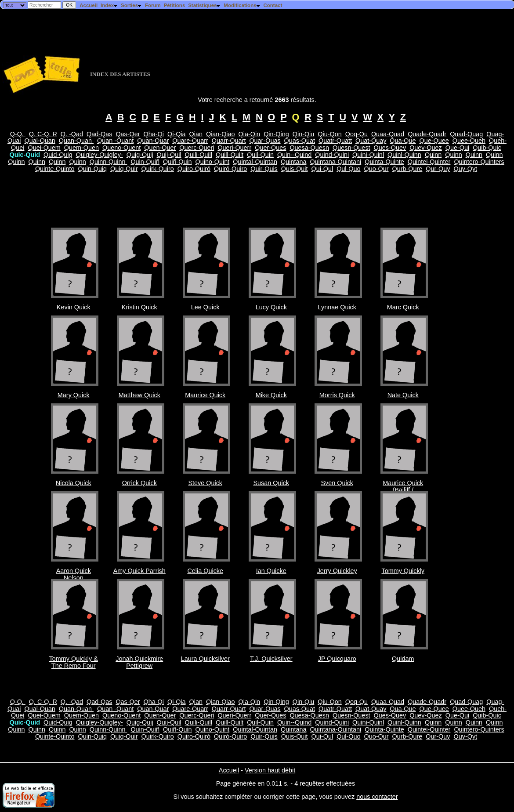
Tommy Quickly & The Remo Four (74, 662)
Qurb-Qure (407, 169)
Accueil (89, 5)
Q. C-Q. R (43, 134)
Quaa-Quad (388, 134)
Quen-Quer (160, 148)
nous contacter (377, 797)
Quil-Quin (260, 155)
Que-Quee (434, 141)
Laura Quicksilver (205, 659)
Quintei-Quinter (429, 162)
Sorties (131, 5)
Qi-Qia (177, 134)
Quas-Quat (300, 141)
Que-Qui (457, 148)
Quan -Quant (115, 141)
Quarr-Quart (229, 141)
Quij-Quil (169, 155)
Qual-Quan (40, 141)
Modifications (242, 5)
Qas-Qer (128, 134)
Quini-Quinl (368, 155)
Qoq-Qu (357, 134)
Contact (273, 5)
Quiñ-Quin (177, 162)
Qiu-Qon (329, 134)
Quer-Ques (270, 148)
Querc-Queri (197, 148)
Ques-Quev (390, 148)
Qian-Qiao (221, 134)
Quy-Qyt (466, 169)
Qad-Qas (99, 134)
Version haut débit (270, 770)
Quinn (433, 155)
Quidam (403, 659)
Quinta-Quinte (384, 162)
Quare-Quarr (190, 141)
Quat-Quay (371, 141)
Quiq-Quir (124, 169)
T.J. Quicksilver (271, 659)
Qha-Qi (154, 134)
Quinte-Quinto (55, 169)
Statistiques (204, 5)
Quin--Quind (294, 155)
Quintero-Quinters (479, 162)
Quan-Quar (153, 141)
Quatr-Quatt (335, 141)
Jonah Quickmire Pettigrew (139, 662)
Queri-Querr (234, 148)
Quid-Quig (58, 155)
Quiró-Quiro (230, 169)
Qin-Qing (276, 134)
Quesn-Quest (351, 148)
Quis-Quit (295, 169)
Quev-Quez (426, 148)
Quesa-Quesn (309, 148)
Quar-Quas (265, 141)
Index (109, 5)
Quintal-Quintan (255, 162)
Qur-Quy (438, 169)
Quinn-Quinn (109, 162)
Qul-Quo (348, 169)
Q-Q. (18, 134)
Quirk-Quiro (157, 169)
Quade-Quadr (427, 134)
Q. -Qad (72, 134)
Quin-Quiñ (145, 162)
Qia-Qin (250, 134)
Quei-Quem (44, 148)
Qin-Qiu (304, 134)
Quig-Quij (140, 155)
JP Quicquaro (337, 659)
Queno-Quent (121, 148)
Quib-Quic (487, 148)
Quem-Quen (81, 148)
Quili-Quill (199, 155)
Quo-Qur (376, 169)
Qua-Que (403, 141)
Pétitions (175, 5)
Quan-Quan (76, 141)
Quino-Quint (213, 162)
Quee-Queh (469, 141)
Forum (153, 5)
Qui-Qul (322, 169)
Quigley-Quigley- (100, 155)
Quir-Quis (264, 169)
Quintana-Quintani (335, 162)
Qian (196, 134)
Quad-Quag (466, 134)
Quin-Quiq (93, 169)
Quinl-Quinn (404, 155)
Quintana (293, 162)
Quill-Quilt (230, 155)
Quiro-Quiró (194, 169)
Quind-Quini (332, 155)
